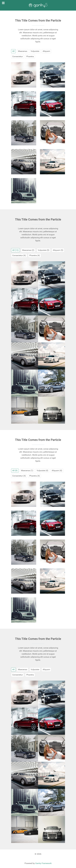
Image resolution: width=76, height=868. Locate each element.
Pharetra (30, 56)
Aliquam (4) (57, 470)
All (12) (15, 250)
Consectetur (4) (19, 255)
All (13, 51)
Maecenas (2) (28, 250)
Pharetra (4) (35, 255)
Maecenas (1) (27, 470)
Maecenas (23, 51)
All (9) (15, 470)
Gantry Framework (43, 863)
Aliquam (46, 51)
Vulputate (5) (44, 250)
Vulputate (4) (42, 470)
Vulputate (35, 51)
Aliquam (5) (58, 250)
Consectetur (18, 56)
